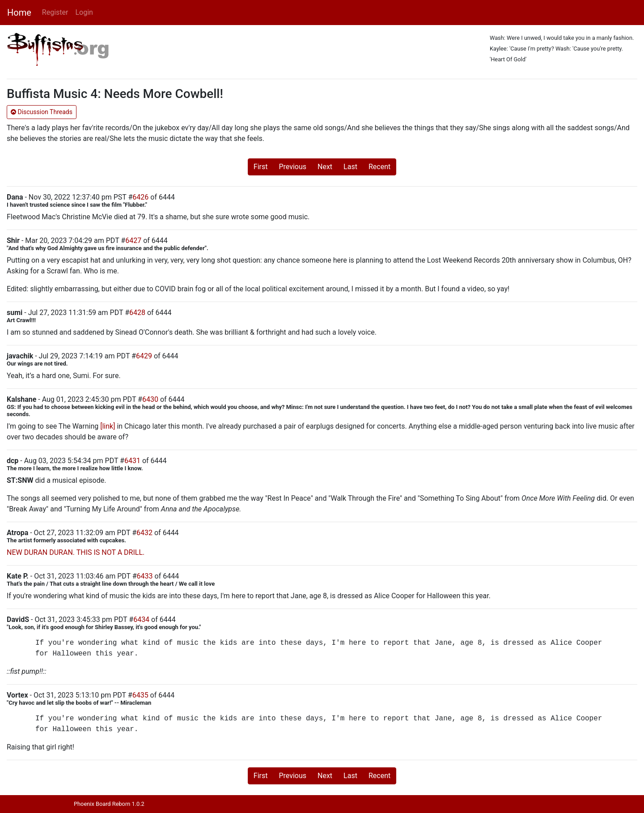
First (261, 167)
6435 (140, 695)
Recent (379, 167)
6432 (144, 533)
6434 (141, 619)
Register (55, 12)
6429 (144, 356)
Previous (292, 167)
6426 (140, 197)
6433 (145, 576)
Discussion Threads (42, 112)
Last (350, 167)
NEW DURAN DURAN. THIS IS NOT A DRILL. (76, 552)
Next (325, 167)
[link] (108, 426)
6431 (132, 461)
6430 (150, 399)
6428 (137, 313)
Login (84, 12)
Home (19, 13)
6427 (133, 240)
